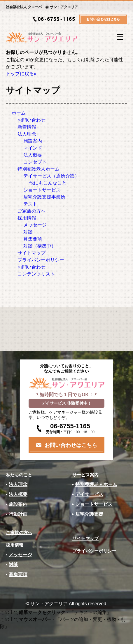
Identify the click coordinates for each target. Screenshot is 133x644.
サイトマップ (32, 253)
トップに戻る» (21, 74)
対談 (28, 232)
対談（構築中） (40, 246)
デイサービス (89, 494)
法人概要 (33, 155)
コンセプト (35, 162)
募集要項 (33, 239)
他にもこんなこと (48, 183)
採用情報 (27, 218)
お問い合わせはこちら (71, 445)
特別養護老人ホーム (38, 169)
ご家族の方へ (32, 211)
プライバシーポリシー (41, 260)
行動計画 (18, 514)
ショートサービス (42, 190)
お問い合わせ (32, 120)
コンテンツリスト (36, 274)
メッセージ (35, 225)
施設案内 (33, 141)
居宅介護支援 (89, 514)
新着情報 (27, 127)
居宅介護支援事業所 (44, 197)
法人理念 (27, 134)
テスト (30, 204)
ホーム (19, 113)
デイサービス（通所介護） (51, 176)
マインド (33, 148)
